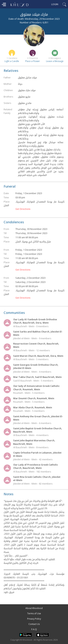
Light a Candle (12, 61)
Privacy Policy (34, 619)
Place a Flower (33, 61)
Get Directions (23, 209)
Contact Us (34, 624)
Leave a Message (55, 61)
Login (55, 4)
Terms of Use (34, 613)
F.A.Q (34, 629)
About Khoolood (34, 608)
